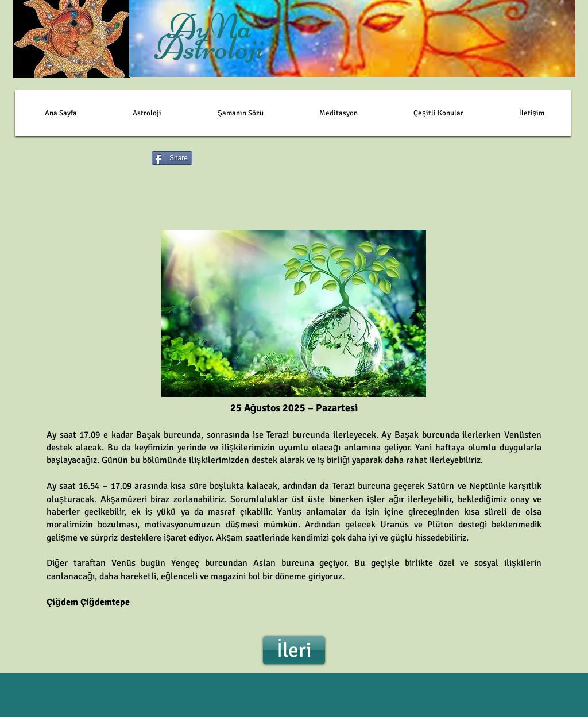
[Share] (172, 158)
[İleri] (294, 650)
